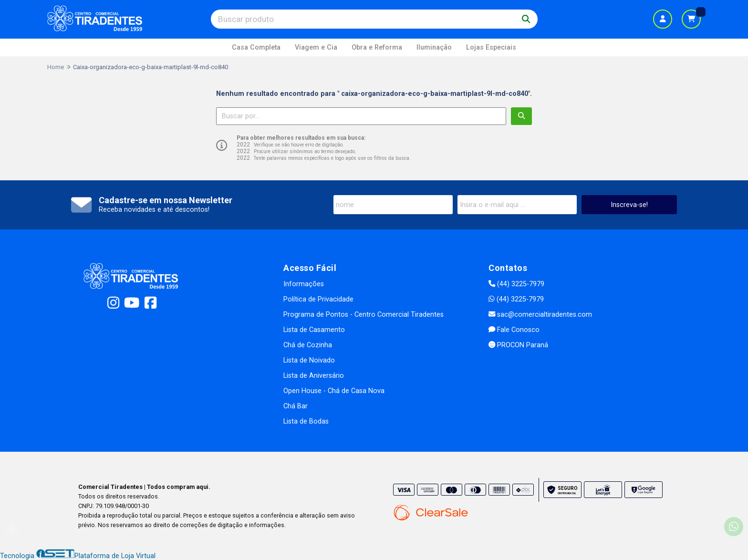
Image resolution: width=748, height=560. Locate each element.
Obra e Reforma (377, 47)
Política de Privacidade (318, 299)
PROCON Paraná (518, 345)
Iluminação (434, 47)
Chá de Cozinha (308, 345)
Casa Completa (256, 47)
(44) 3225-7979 (516, 284)
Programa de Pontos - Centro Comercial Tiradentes (364, 315)
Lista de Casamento (314, 330)
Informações (304, 284)
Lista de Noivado (309, 360)
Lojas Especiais (491, 47)
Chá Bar (296, 406)
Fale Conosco (514, 330)
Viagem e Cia (316, 47)
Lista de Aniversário (314, 376)
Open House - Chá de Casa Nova (334, 391)
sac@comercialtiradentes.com (540, 315)
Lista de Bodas (306, 421)
